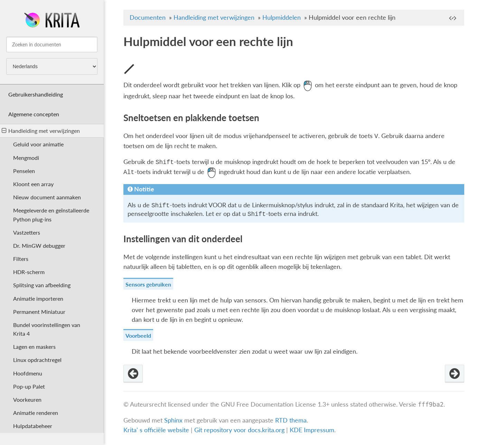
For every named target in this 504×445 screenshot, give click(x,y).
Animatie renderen (36, 413)
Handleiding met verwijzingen (41, 131)
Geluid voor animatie (38, 144)
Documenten (148, 17)
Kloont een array (33, 184)
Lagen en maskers (34, 347)
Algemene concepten (34, 114)
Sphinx (173, 421)
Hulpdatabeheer (33, 426)
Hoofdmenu (28, 373)
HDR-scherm (29, 272)
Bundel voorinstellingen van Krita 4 (47, 329)
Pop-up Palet (29, 386)
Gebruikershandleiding (36, 94)
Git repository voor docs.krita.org (240, 430)
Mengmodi (26, 158)
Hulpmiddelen (282, 17)
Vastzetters (27, 232)
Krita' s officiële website (156, 430)
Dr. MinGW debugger (39, 246)
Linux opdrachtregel (37, 360)
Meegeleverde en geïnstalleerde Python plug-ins (51, 215)
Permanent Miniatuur (39, 312)
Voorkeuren (27, 399)
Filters (21, 259)
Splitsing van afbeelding (42, 285)
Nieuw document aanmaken (47, 197)
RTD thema (291, 421)
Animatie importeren (38, 298)
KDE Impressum (312, 430)
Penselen (24, 171)
